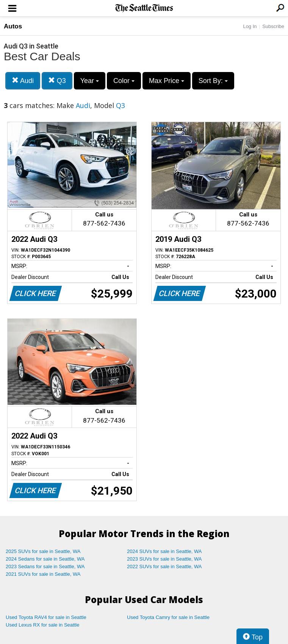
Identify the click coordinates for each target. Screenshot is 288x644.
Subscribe (273, 26)
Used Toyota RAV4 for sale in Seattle (46, 617)
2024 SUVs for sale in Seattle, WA (164, 551)
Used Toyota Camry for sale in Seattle (168, 617)
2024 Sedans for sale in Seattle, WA (45, 559)
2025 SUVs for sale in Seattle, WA (43, 551)
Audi (23, 81)
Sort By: (213, 81)
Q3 (57, 81)
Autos (13, 26)
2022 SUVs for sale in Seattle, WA (164, 566)
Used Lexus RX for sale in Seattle (42, 625)
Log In (250, 26)
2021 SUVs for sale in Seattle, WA (43, 574)
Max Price (167, 81)
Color (124, 81)
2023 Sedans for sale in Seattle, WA (45, 566)
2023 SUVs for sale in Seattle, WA (164, 559)
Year (90, 81)
